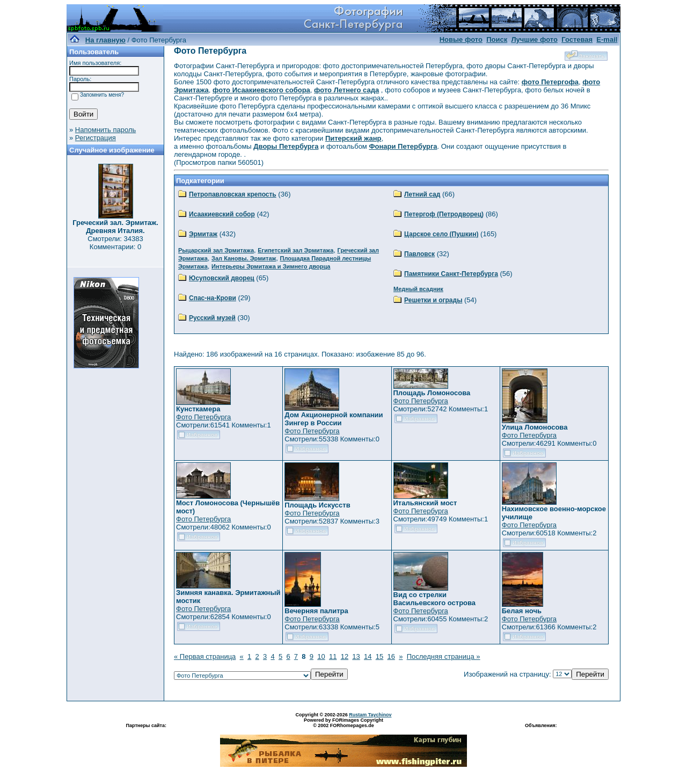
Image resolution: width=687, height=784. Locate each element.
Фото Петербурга (203, 417)
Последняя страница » (444, 656)
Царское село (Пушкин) (441, 234)
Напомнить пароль (105, 130)
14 (368, 656)
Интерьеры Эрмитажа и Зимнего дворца (271, 266)
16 (391, 656)
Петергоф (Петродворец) (444, 214)
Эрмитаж (203, 234)
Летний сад (422, 194)
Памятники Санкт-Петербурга (451, 274)
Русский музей (212, 318)
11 (333, 656)
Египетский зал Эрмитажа (295, 250)
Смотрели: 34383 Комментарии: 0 (115, 243)
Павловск (419, 254)
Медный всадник (418, 289)
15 (379, 656)
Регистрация (96, 138)
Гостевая (577, 39)
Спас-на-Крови (213, 298)
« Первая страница (205, 656)
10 (321, 656)
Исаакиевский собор (222, 214)
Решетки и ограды (433, 300)
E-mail (607, 39)
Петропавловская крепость (233, 194)
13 (356, 656)
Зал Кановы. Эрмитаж (244, 258)
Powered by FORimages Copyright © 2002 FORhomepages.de (343, 723)
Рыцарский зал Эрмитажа (216, 250)
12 (345, 656)
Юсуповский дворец (222, 278)
